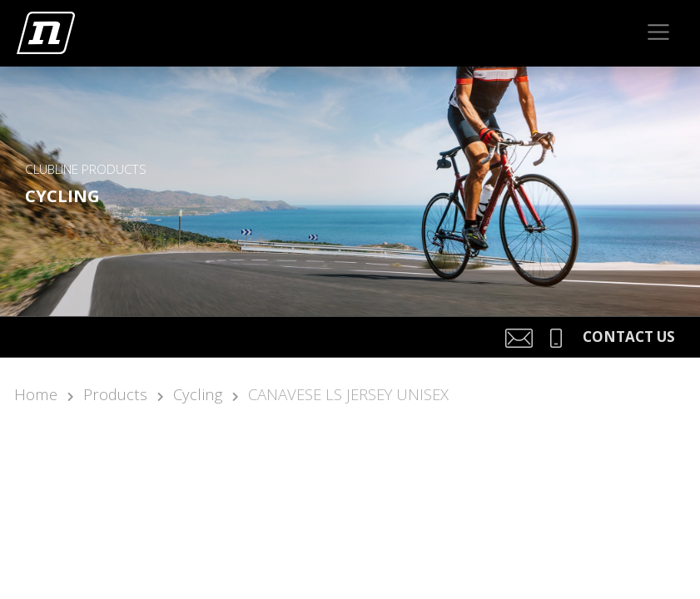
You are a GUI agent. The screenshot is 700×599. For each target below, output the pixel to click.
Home (36, 394)
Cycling (198, 394)
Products (115, 394)
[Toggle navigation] (659, 32)
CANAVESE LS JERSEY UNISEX (348, 394)
